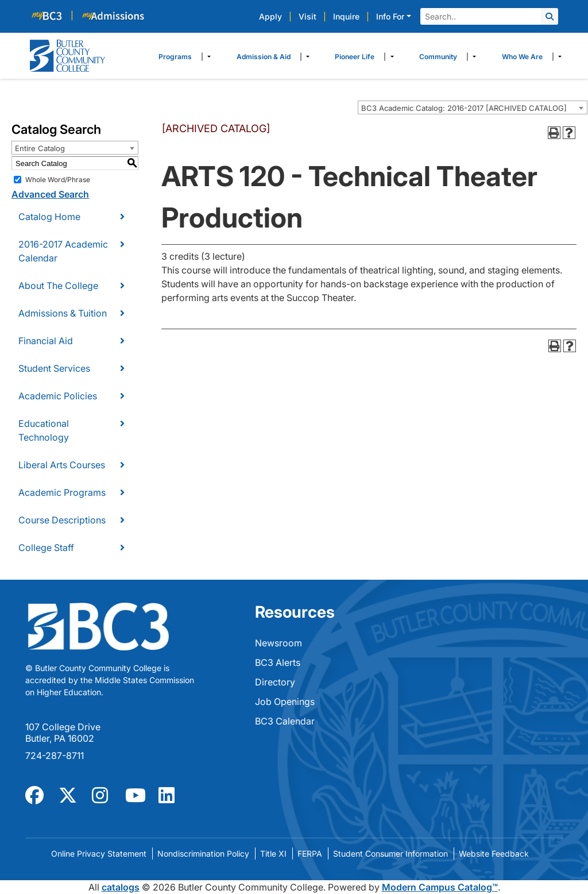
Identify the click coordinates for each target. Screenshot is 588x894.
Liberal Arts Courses (62, 465)
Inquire (346, 16)
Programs (175, 57)
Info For (390, 16)
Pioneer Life (355, 57)
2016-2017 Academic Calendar (63, 251)
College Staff (46, 548)
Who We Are (522, 57)
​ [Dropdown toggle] (206, 57)
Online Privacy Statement (99, 853)
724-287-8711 (55, 756)
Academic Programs (62, 492)
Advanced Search (50, 194)
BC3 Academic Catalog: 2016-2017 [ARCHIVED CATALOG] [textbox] (464, 108)
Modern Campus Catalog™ (440, 887)
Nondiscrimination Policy (203, 853)
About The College (58, 286)
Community (438, 57)
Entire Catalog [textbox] (40, 148)
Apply (270, 16)
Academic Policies (58, 396)
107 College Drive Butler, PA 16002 (63, 733)
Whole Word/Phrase (58, 180)
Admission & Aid (264, 57)
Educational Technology (44, 430)
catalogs (121, 887)
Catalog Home (49, 217)
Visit (307, 16)
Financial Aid (46, 341)
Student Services (54, 368)
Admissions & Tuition (63, 313)
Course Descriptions (62, 520)
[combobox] (473, 107)
